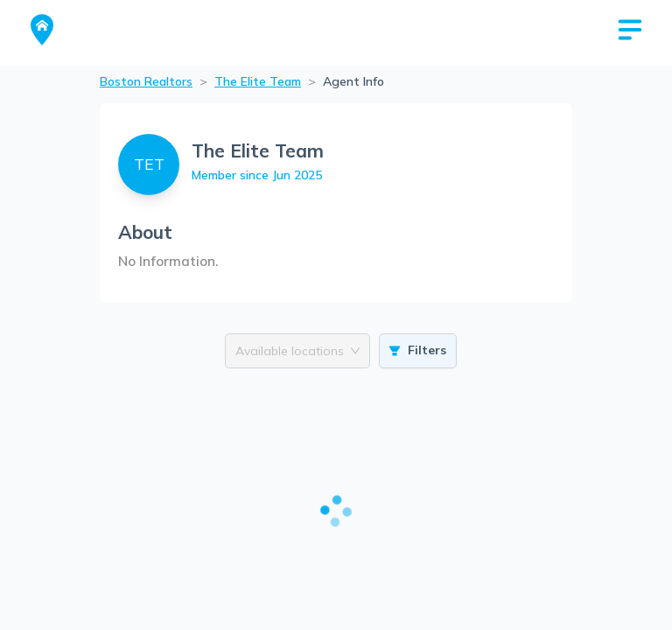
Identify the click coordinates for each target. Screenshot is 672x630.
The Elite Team (258, 81)
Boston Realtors (146, 81)
